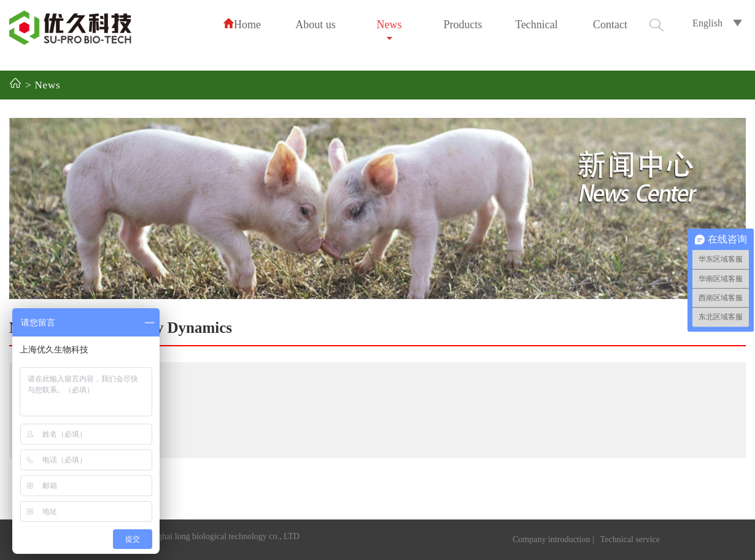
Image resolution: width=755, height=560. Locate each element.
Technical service (630, 539)
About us (316, 25)
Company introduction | (553, 539)
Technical (536, 25)
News (389, 25)
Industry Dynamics (169, 328)
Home (242, 24)
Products (463, 25)
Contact (610, 25)
